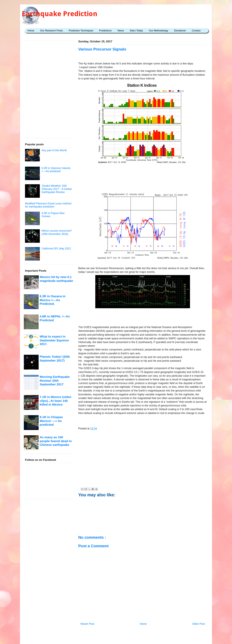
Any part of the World (54, 150)
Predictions (105, 31)
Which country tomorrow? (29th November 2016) (57, 232)
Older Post (198, 624)
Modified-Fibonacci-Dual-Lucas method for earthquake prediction (48, 205)
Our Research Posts (51, 31)
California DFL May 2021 (56, 249)
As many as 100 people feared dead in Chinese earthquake (56, 441)
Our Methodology (159, 31)
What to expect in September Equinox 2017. (54, 340)
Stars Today (136, 31)
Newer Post (87, 624)
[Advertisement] (143, 176)
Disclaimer (180, 31)
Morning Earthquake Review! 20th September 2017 (55, 381)
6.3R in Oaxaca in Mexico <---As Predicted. (53, 300)
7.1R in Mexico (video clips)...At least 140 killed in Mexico (55, 401)
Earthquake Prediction (60, 14)
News (121, 31)
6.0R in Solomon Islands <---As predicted (56, 170)
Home (31, 31)
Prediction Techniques (81, 31)
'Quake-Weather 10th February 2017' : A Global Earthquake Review (57, 189)
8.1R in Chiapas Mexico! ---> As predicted (51, 421)
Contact (196, 31)
